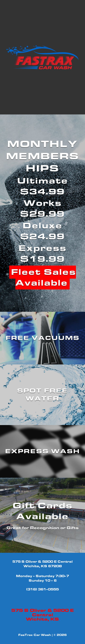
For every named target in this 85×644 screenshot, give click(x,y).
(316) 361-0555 (42, 589)
